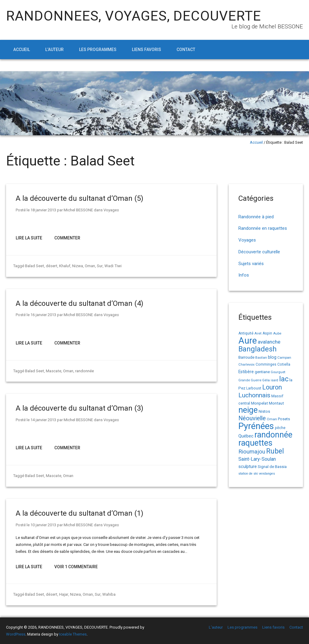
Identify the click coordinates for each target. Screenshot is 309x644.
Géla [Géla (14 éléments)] (266, 380)
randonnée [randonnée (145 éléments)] (273, 435)
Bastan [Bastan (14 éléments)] (261, 357)
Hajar (63, 594)
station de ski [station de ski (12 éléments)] (248, 474)
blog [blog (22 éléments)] (272, 357)
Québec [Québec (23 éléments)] (246, 436)
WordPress (16, 634)
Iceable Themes (73, 634)
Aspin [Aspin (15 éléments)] (267, 333)
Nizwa (77, 266)
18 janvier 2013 (43, 210)
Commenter (67, 238)
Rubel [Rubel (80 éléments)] (275, 451)
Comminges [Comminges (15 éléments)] (266, 364)
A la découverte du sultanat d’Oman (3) (80, 408)
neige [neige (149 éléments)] (248, 410)
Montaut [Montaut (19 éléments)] (276, 403)
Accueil (22, 50)
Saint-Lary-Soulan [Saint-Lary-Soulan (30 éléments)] (257, 459)
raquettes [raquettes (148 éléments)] (255, 443)
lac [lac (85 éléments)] (284, 379)
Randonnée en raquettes (263, 228)
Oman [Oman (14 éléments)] (272, 419)
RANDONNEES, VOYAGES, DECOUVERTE (134, 16)
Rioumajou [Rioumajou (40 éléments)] (252, 452)
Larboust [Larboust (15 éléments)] (254, 388)
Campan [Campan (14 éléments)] (284, 357)
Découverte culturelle (259, 252)
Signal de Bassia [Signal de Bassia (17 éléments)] (272, 467)
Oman (89, 266)
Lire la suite (29, 238)
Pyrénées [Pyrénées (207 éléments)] (256, 426)
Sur (99, 266)
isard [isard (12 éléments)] (274, 380)
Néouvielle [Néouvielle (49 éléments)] (252, 418)
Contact (186, 50)
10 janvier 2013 (43, 525)
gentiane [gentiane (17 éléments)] (262, 372)
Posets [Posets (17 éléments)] (284, 419)
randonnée (84, 371)
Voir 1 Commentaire (76, 567)
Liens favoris (147, 50)
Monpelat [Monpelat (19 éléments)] (260, 403)
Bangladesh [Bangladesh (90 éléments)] (258, 349)
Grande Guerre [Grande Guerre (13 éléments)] (250, 380)
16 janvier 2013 (43, 315)
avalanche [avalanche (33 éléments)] (269, 342)
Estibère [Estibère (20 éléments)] (246, 372)
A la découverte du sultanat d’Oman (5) (80, 198)
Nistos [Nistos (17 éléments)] (264, 411)
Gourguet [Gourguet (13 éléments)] (278, 372)
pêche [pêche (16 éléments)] (280, 428)
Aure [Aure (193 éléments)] (248, 341)
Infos (244, 275)
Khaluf (64, 266)
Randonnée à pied (256, 217)
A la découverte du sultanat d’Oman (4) (80, 303)
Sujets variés (251, 264)
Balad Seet (34, 266)
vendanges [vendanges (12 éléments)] (267, 474)
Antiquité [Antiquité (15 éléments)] (246, 333)
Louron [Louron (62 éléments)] (272, 387)
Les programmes (98, 50)
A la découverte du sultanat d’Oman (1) (80, 513)
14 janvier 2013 (43, 420)
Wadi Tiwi (112, 266)
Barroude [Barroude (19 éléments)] (246, 357)
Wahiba (108, 594)
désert (51, 266)
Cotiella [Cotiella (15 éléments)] (284, 364)
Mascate (53, 371)
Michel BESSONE (78, 210)
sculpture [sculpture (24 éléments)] (248, 466)
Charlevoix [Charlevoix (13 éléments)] (247, 365)
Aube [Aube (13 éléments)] (277, 333)
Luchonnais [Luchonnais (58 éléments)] (254, 395)
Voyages (111, 210)
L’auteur (54, 50)
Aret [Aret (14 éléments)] (258, 333)
